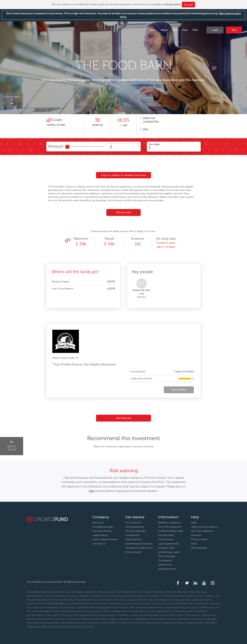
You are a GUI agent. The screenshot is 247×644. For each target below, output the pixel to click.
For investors (133, 522)
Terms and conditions (204, 527)
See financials (124, 418)
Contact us (99, 544)
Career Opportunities (105, 539)
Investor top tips (135, 531)
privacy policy (173, 4)
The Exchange (167, 556)
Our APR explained (170, 527)
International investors (139, 544)
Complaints (165, 560)
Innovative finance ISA (139, 548)
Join (234, 30)
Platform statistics (169, 522)
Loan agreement (169, 544)
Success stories (102, 531)
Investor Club (166, 548)
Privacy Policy (199, 539)
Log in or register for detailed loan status (123, 175)
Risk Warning (199, 548)
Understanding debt (171, 531)
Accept (188, 5)
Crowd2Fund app (103, 527)
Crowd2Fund (30, 30)
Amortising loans (169, 552)
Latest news (100, 535)
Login (215, 30)
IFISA (195, 30)
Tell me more (124, 212)
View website (179, 390)
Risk (175, 30)
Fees (194, 544)
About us (98, 522)
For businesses (135, 527)
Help (185, 30)
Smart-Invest (133, 552)
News (152, 30)
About (164, 30)
